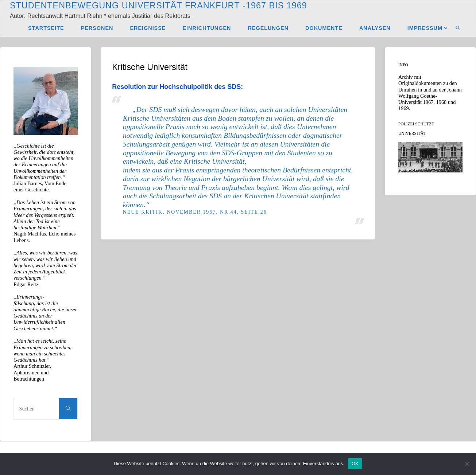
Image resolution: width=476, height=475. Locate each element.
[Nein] (467, 464)
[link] (458, 28)
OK (355, 464)
